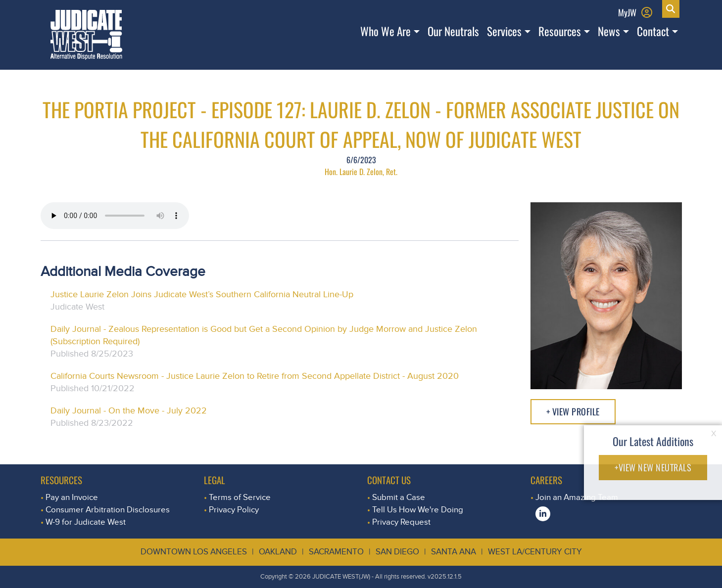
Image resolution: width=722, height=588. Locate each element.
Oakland (278, 552)
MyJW (627, 12)
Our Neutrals (453, 31)
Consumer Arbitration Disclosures (108, 510)
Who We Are (385, 31)
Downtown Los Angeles (194, 552)
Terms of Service (240, 497)
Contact (653, 31)
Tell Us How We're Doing (418, 510)
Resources (560, 31)
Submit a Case (399, 497)
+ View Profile (573, 411)
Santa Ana (454, 552)
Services (504, 31)
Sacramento (336, 552)
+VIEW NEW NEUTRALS (653, 467)
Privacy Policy (234, 510)
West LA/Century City (535, 552)
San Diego (397, 552)
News (609, 31)
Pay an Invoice (72, 497)
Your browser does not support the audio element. (115, 216)
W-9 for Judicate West (86, 522)
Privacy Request (401, 522)
